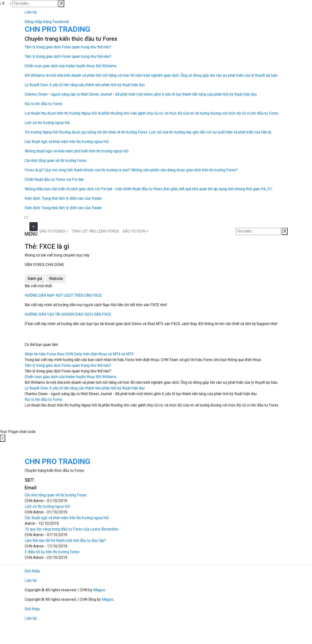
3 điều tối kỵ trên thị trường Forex (52, 552)
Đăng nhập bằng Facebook (47, 22)
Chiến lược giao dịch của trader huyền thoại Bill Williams (70, 377)
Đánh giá (35, 279)
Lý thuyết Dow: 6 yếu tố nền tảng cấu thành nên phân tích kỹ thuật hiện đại (85, 388)
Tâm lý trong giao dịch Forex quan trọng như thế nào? (68, 365)
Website (56, 279)
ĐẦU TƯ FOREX (52, 231)
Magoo (99, 590)
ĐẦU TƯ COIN (134, 231)
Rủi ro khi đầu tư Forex (43, 399)
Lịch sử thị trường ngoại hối (47, 506)
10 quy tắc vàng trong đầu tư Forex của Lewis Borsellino (71, 529)
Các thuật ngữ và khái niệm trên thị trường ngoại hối (67, 518)
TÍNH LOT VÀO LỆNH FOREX (95, 231)
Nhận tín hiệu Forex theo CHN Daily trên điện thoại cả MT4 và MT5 (79, 354)
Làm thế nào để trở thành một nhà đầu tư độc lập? (65, 540)
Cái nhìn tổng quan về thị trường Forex (56, 495)
